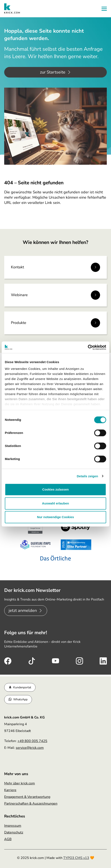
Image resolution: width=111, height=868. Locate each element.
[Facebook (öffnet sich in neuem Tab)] (8, 661)
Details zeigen (87, 476)
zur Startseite (53, 72)
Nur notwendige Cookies (55, 517)
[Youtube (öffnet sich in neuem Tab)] (55, 661)
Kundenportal (22, 687)
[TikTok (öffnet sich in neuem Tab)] (32, 661)
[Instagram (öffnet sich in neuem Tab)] (79, 661)
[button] (104, 9)
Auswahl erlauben (55, 503)
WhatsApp (20, 699)
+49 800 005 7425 (32, 741)
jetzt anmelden (23, 611)
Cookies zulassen (55, 489)
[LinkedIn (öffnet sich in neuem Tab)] (103, 661)
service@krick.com (30, 748)
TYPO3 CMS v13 (76, 858)
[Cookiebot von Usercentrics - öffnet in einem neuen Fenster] (88, 347)
